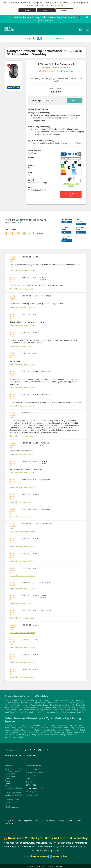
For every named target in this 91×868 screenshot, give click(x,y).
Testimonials (51, 820)
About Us (39, 820)
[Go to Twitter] (29, 750)
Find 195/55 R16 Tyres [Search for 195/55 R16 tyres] (71, 194)
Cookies (78, 820)
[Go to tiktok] (50, 750)
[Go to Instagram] (24, 750)
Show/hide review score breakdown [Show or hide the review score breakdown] (23, 270)
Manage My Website (13, 755)
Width (31, 157)
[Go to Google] (34, 750)
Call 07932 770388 (38, 856)
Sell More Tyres (30, 755)
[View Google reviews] (45, 38)
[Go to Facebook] (18, 750)
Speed (31, 179)
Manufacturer (35, 150)
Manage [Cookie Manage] (64, 10)
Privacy (62, 820)
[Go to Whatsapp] (39, 750)
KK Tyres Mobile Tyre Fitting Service (19, 820)
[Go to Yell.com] (44, 750)
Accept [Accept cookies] (27, 10)
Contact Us (9, 823)
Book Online (60, 856)
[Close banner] (88, 16)
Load (30, 187)
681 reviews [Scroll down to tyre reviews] (68, 70)
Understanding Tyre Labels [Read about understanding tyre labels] (71, 184)
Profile (31, 164)
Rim (30, 172)
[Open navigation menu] (87, 28)
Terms (70, 820)
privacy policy (59, 5)
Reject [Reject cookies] (46, 10)
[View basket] (80, 28)
